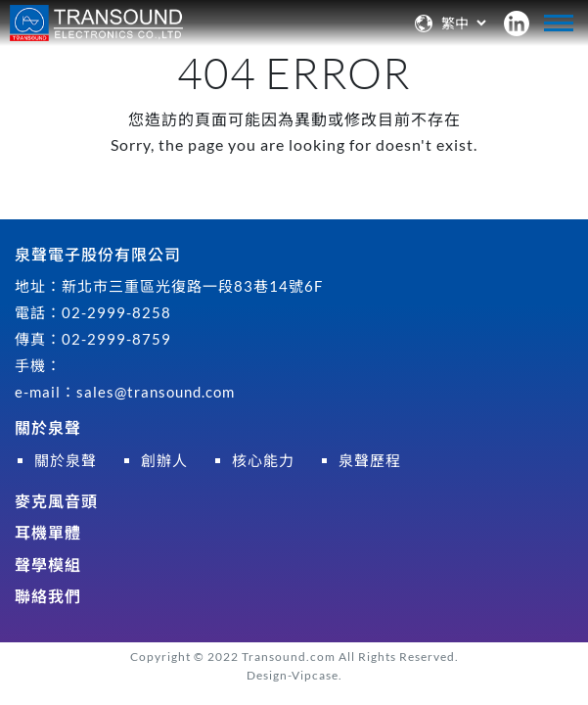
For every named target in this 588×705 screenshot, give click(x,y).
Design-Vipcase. (294, 675)
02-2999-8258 (116, 312)
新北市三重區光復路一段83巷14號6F (192, 286)
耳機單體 (48, 532)
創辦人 (164, 460)
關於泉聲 (48, 427)
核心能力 (263, 460)
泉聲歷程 (370, 460)
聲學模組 (48, 564)
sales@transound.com (156, 392)
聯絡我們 (48, 596)
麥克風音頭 (56, 501)
